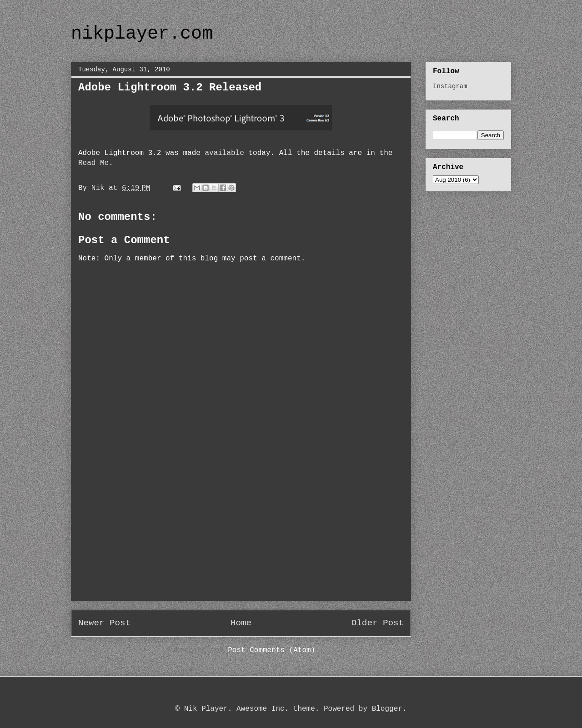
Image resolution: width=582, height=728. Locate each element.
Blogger (387, 709)
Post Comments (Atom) (271, 650)
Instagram (450, 86)
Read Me (93, 163)
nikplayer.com (142, 34)
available (224, 153)
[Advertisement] (241, 537)
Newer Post (104, 623)
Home (241, 623)
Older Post (378, 623)
